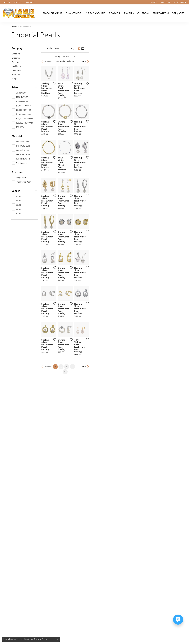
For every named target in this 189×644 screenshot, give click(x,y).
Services (178, 13)
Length (16, 191)
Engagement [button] (52, 13)
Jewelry (15, 26)
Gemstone (18, 172)
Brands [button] (114, 13)
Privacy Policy (40, 639)
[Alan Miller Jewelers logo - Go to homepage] (20, 13)
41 (122, 524)
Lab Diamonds (95, 13)
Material (17, 136)
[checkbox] (19, 93)
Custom (143, 13)
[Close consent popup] (57, 639)
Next (172, 61)
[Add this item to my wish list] (83, 113)
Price (15, 87)
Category (17, 48)
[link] (6, 2)
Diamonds (73, 13)
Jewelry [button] (129, 13)
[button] (154, 2)
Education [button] (161, 13)
